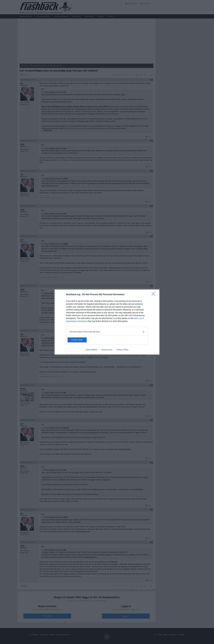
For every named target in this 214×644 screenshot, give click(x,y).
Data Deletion (92, 350)
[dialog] (107, 322)
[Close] (154, 294)
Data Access (107, 350)
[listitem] (107, 332)
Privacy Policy (122, 350)
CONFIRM (80, 340)
